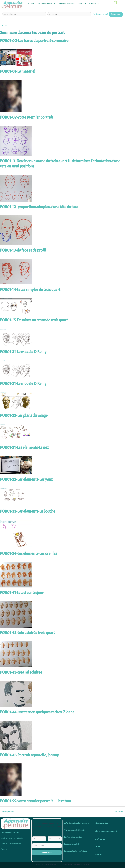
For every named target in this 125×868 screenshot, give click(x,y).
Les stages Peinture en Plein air (76, 851)
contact (99, 854)
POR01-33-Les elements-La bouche (28, 511)
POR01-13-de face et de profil (23, 250)
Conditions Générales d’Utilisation (12, 838)
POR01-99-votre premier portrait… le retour (36, 801)
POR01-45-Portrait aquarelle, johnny (29, 755)
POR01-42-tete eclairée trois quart (27, 633)
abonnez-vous (47, 852)
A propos (94, 4)
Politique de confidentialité (10, 833)
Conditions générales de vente (11, 844)
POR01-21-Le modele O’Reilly (23, 352)
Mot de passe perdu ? (100, 14)
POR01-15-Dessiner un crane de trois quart (34, 320)
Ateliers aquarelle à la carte (74, 830)
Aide (98, 847)
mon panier (101, 839)
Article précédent (7, 812)
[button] (46, 4)
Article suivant (119, 812)
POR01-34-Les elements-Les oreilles (29, 554)
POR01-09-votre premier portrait (27, 117)
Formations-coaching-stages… (72, 4)
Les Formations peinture (73, 837)
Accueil (31, 4)
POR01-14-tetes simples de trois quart (30, 290)
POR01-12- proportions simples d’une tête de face (39, 207)
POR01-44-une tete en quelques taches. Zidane (37, 712)
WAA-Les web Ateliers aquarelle (76, 823)
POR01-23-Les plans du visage (24, 415)
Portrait (5, 25)
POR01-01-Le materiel (18, 71)
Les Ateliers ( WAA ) (46, 4)
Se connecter (102, 823)
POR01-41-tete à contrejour (22, 593)
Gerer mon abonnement (106, 831)
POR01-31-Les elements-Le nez (24, 447)
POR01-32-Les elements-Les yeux (26, 479)
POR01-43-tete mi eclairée (21, 672)
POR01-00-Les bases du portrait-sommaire (34, 41)
